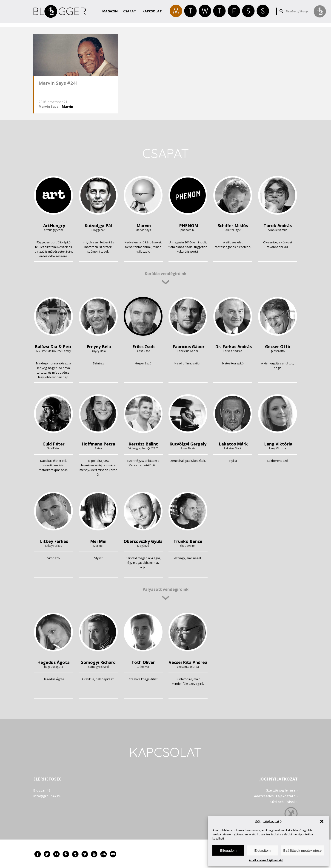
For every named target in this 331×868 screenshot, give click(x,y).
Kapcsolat (152, 11)
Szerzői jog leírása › (282, 790)
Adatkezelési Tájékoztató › (276, 796)
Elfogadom (228, 850)
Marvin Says (49, 106)
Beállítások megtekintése (302, 850)
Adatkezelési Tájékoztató (266, 860)
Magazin (110, 11)
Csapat (130, 11)
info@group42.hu (47, 796)
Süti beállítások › (284, 802)
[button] (322, 821)
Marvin (67, 106)
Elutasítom (262, 850)
